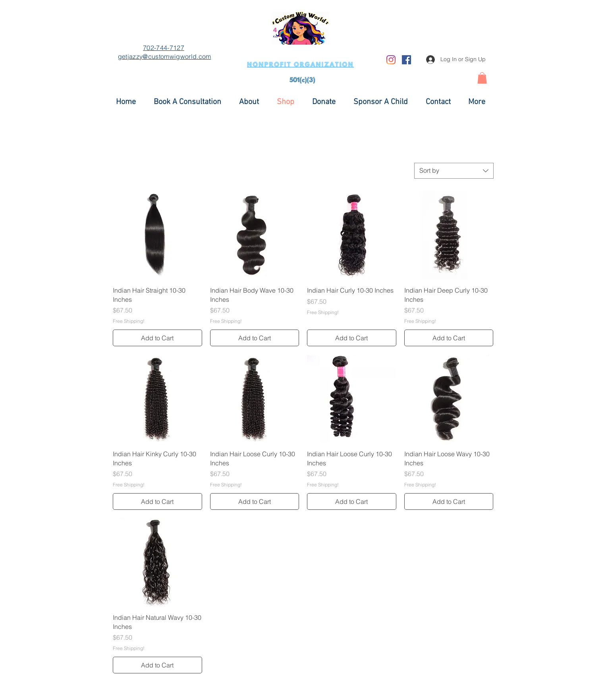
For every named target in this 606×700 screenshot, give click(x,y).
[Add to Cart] (157, 338)
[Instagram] (391, 60)
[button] (482, 78)
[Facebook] (406, 60)
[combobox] (454, 171)
